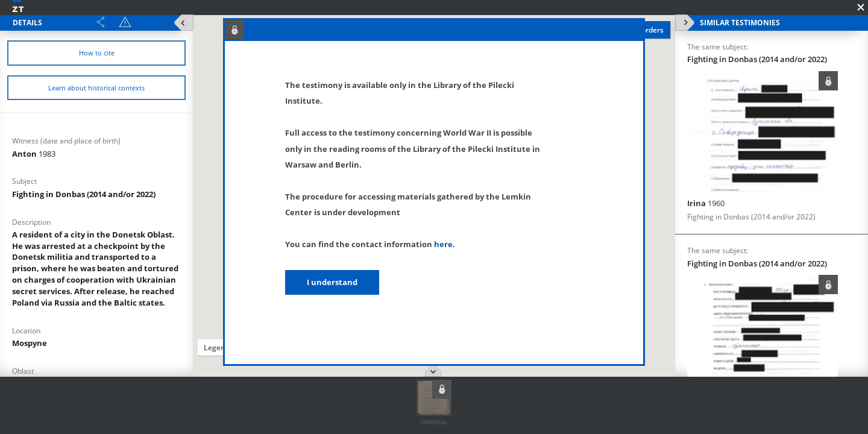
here (443, 244)
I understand (332, 282)
